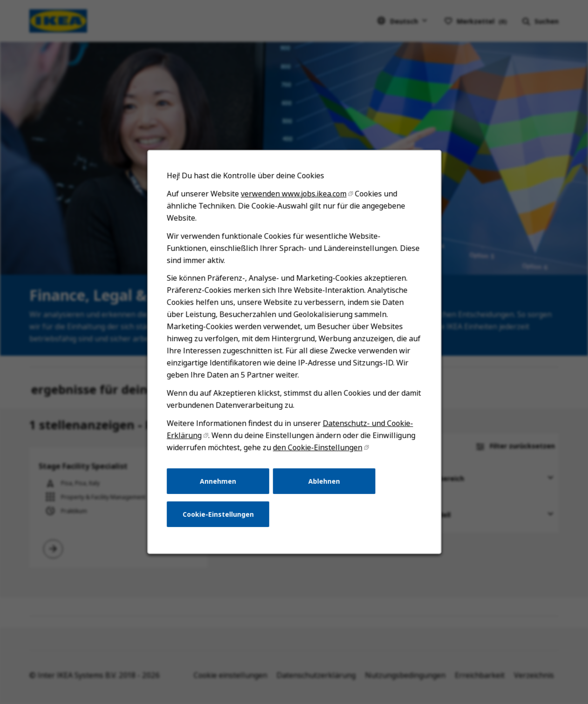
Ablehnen (324, 481)
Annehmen (218, 481)
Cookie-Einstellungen (218, 514)
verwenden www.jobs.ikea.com (294, 194)
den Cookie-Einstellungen (318, 447)
